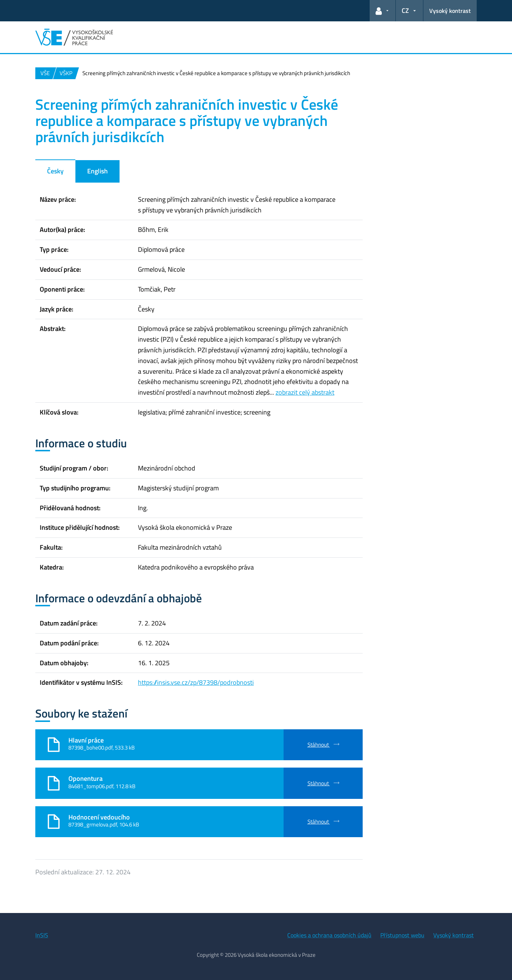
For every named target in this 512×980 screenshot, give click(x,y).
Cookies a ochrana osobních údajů (329, 935)
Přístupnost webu (402, 935)
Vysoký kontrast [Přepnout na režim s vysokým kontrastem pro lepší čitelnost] (450, 11)
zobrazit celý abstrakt (305, 392)
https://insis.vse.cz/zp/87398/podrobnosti (196, 682)
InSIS (42, 935)
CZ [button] (405, 10)
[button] (383, 11)
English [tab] (97, 171)
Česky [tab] (55, 171)
